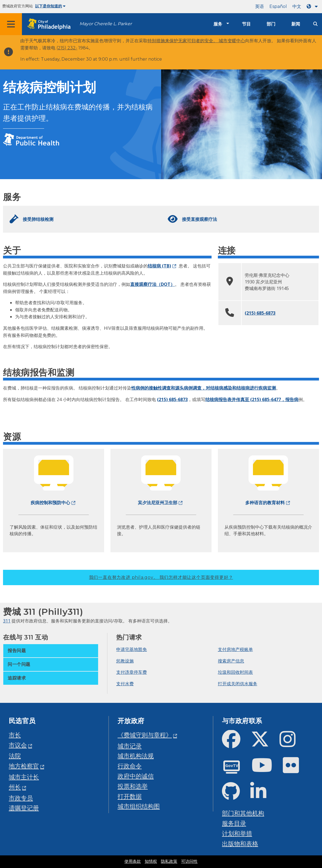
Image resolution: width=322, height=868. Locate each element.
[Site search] (315, 24)
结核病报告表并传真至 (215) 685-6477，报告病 (252, 399)
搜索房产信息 (231, 661)
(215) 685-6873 (260, 313)
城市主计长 (24, 777)
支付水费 (125, 684)
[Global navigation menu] (11, 24)
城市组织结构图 (139, 806)
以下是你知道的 (50, 6)
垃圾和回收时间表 (235, 672)
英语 (260, 6)
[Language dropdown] (313, 6)
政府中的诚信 (136, 776)
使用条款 (133, 861)
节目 (246, 24)
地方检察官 (24, 766)
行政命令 (130, 766)
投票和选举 (133, 786)
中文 (297, 6)
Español (278, 6)
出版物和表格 (240, 843)
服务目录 (234, 823)
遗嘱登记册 (24, 808)
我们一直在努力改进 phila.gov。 (161, 577)
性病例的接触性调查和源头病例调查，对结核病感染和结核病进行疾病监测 (204, 388)
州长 (15, 787)
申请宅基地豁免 (132, 649)
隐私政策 (169, 861)
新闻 (296, 24)
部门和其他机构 (243, 813)
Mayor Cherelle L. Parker (106, 24)
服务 (218, 24)
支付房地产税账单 (235, 649)
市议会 (18, 745)
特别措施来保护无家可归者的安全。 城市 (187, 41)
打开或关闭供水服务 (238, 684)
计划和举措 (237, 833)
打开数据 (130, 796)
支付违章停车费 (132, 672)
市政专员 (21, 798)
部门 (271, 24)
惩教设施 (125, 661)
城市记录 (130, 746)
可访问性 (189, 861)
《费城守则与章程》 (145, 735)
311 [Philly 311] (7, 621)
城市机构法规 (136, 756)
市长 (15, 735)
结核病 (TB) (159, 266)
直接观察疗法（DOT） (153, 284)
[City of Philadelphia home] (51, 24)
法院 (15, 756)
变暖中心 (236, 41)
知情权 (151, 861)
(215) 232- (67, 48)
